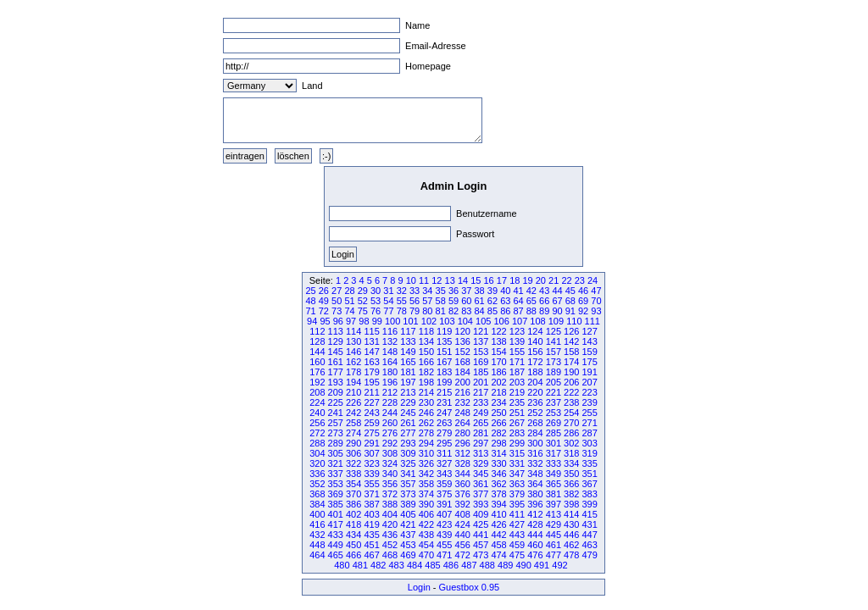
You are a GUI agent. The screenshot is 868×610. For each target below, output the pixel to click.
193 (336, 382)
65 (531, 301)
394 (498, 504)
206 (571, 382)
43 (544, 291)
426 (498, 524)
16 (489, 280)
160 (317, 362)
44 (557, 291)
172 (535, 362)
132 (390, 341)
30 (376, 291)
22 (566, 280)
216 (463, 392)
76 (376, 311)
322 (353, 463)
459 (517, 545)
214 (426, 392)
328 (463, 463)
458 (498, 545)
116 (390, 331)
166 (426, 362)
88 (531, 311)
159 (589, 352)
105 (483, 321)
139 (517, 341)
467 (371, 555)
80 (427, 311)
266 (498, 423)
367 (589, 484)
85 (492, 311)
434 (353, 535)
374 (426, 494)
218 (498, 392)
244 (390, 413)
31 (388, 291)
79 (415, 311)
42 (531, 291)
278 (426, 433)
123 (517, 331)
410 (498, 514)
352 (317, 484)
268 (535, 423)
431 (589, 524)
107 (520, 321)
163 (371, 362)
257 (336, 423)
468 (390, 555)
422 (426, 524)
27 (337, 291)
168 (463, 362)
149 (408, 352)
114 (353, 331)
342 (426, 474)
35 (441, 291)
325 (408, 463)
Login (419, 587)
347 (517, 474)
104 (465, 321)
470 (426, 555)
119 (444, 331)
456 (463, 545)
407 (444, 514)
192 (317, 382)
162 (353, 362)
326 (426, 463)
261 (408, 423)
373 (408, 494)
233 (481, 402)
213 (408, 392)
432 (317, 535)
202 (498, 382)
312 (463, 453)
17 (502, 280)
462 (571, 545)
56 (415, 301)
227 (371, 402)
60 (466, 301)
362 (498, 484)
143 (589, 341)
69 (583, 301)
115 (371, 331)
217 (481, 392)
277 (408, 433)
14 (463, 280)
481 (360, 565)
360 (463, 484)
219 (517, 392)
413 (554, 514)
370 (353, 494)
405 (408, 514)
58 (441, 301)
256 (317, 423)
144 (317, 352)
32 (402, 291)
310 (426, 453)
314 (498, 453)
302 (571, 443)
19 (527, 280)
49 (324, 301)
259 (371, 423)
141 (554, 341)
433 (336, 535)
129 (336, 341)
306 (353, 453)
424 (463, 524)
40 (505, 291)
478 (571, 555)
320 (317, 463)
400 (317, 514)
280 (463, 433)
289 (336, 443)
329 (481, 463)
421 (408, 524)
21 (554, 280)
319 (589, 453)
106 (501, 321)
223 (589, 392)
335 (589, 463)
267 (517, 423)
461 (554, 545)
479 (589, 555)
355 (371, 484)
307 (371, 453)
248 (463, 413)
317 (554, 453)
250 (498, 413)
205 (554, 382)
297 (481, 443)
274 (353, 433)
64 (518, 301)
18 (515, 280)
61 (480, 301)
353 (336, 484)
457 (481, 545)
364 (535, 484)
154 (498, 352)
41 (518, 291)
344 (463, 474)
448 (317, 545)
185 (481, 372)
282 (498, 433)
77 (388, 311)
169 (481, 362)
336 (317, 474)
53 (376, 301)
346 (498, 474)
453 (408, 545)
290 (353, 443)
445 (554, 535)
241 (336, 413)
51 (349, 301)
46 (583, 291)
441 (481, 535)
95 (325, 321)
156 (535, 352)
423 (444, 524)
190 (571, 372)
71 (310, 311)
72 (324, 311)
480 (342, 565)
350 (571, 474)
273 (336, 433)
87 (518, 311)
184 (463, 372)
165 (408, 362)
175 (589, 362)
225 (336, 402)
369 (336, 494)
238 (571, 402)
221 (554, 392)
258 (353, 423)
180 (390, 372)
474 (498, 555)
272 (317, 433)
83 (466, 311)
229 (408, 402)
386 (353, 504)
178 (353, 372)
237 (554, 402)
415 (589, 514)
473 (481, 555)
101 (410, 321)
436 (390, 535)
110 (574, 321)
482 (378, 565)
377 (481, 494)
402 (353, 514)
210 (353, 392)
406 (426, 514)
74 (349, 311)
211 (371, 392)
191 (589, 372)
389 (408, 504)
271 (589, 423)
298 (498, 443)
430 (571, 524)
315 (517, 453)
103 (447, 321)
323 (371, 463)
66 (544, 301)
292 (390, 443)
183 (444, 372)
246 (426, 413)
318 (571, 453)
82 (453, 311)
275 (371, 433)
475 (517, 555)
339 (371, 474)
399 (589, 504)
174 (571, 362)
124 (535, 331)
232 (463, 402)
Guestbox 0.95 (470, 587)
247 (444, 413)
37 (466, 291)
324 (390, 463)
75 (363, 311)
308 (390, 453)
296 (463, 443)
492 (559, 565)
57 (427, 301)
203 (517, 382)
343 (444, 474)
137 (481, 341)
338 (353, 474)
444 (535, 535)
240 (317, 413)
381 (554, 494)
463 (589, 545)
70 (596, 301)
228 (390, 402)
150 (426, 352)
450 (353, 545)
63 (505, 301)
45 (570, 291)
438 (426, 535)
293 (408, 443)
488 (487, 565)
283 (517, 433)
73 (337, 311)
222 (571, 392)
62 (492, 301)
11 (424, 280)
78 (402, 311)
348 (535, 474)
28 (349, 291)
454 (426, 545)
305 (336, 453)
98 (364, 321)
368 (317, 494)
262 (426, 423)
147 (371, 352)
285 (554, 433)
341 (408, 474)
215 (444, 392)
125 (554, 331)
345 (481, 474)
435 (371, 535)
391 (444, 504)
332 (535, 463)
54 (388, 301)
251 (517, 413)
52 (363, 301)
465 (336, 555)
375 (444, 494)
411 (517, 514)
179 (371, 372)
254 (571, 413)
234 (498, 402)
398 (571, 504)
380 (535, 494)
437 (408, 535)
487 (469, 565)
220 (535, 392)
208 (317, 392)
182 (426, 372)
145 (336, 352)
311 (444, 453)
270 (571, 423)
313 (481, 453)
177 (336, 372)
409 (481, 514)
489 (505, 565)
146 (353, 352)
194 (353, 382)
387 (371, 504)
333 (554, 463)
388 (390, 504)
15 (476, 280)
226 (353, 402)
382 (571, 494)
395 (517, 504)
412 (535, 514)
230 (426, 402)
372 (390, 494)
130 (353, 341)
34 (427, 291)
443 (517, 535)
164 (390, 362)
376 (463, 494)
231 (444, 402)
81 (441, 311)
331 (517, 463)
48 (310, 301)
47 (596, 291)
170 (498, 362)
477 (554, 555)
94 (312, 321)
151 (444, 352)
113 (336, 331)
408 (463, 514)
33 (415, 291)
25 (310, 291)
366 (571, 484)
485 (432, 565)
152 (463, 352)
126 (571, 331)
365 (554, 484)
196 (390, 382)
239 (589, 402)
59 (453, 301)
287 (589, 433)
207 (589, 382)
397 (554, 504)
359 (444, 484)
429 (554, 524)
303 (589, 443)
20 (541, 280)
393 (481, 504)
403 (371, 514)
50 (337, 301)
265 (481, 423)
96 (338, 321)
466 (353, 555)
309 (408, 453)
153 (481, 352)
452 (390, 545)
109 (556, 321)
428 (535, 524)
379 (517, 494)
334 (571, 463)
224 (317, 402)
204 (535, 382)
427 (517, 524)
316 (535, 453)
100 (392, 321)
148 (390, 352)
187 (517, 372)
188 (535, 372)
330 (498, 463)
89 (544, 311)
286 (571, 433)
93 (596, 311)
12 (437, 280)
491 (542, 565)
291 (371, 443)
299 (517, 443)
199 (444, 382)
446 (571, 535)
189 (554, 372)
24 (593, 280)
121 (481, 331)
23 (580, 280)
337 (336, 474)
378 (498, 494)
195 (371, 382)
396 (535, 504)
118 (426, 331)
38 (480, 291)
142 (571, 341)
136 (463, 341)
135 (444, 341)
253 (554, 413)
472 (463, 555)
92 (583, 311)
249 (481, 413)
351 (589, 474)
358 (426, 484)
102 (429, 321)
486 (451, 565)
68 (570, 301)
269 (554, 423)
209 (336, 392)
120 (463, 331)
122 (498, 331)
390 (426, 504)
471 (444, 555)
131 (371, 341)
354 (353, 484)
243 (371, 413)
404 (390, 514)
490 (523, 565)
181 (408, 372)
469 (408, 555)
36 (453, 291)
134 (426, 341)
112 (317, 331)
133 (408, 341)
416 (317, 524)
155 (517, 352)
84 (480, 311)
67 (557, 301)
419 (371, 524)
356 (390, 484)
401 (336, 514)
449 (336, 545)
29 (363, 291)
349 (554, 474)
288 (317, 443)
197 (408, 382)
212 (390, 392)
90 (557, 311)
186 (498, 372)
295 (444, 443)
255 (589, 413)
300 (535, 443)
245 (408, 413)
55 (402, 301)
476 (535, 555)
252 (535, 413)
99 (377, 321)
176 (317, 372)
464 (317, 555)
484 (415, 565)
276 (390, 433)
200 (463, 382)
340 (390, 474)
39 (492, 291)
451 (371, 545)
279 (444, 433)
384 (317, 504)
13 (450, 280)
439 (444, 535)
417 (336, 524)
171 (517, 362)
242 (353, 413)
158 (571, 352)
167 (444, 362)
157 (554, 352)
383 (589, 494)
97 (351, 321)
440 (463, 535)
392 (463, 504)
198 (426, 382)
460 (535, 545)
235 (517, 402)
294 (426, 443)
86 (505, 311)
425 (481, 524)
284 (535, 433)
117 (408, 331)
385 (336, 504)
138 (498, 341)
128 (317, 341)
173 (554, 362)
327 (444, 463)
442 (498, 535)
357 (408, 484)
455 (444, 545)
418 (353, 524)
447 (589, 535)
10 (411, 280)
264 (463, 423)
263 (444, 423)
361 (481, 484)
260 (390, 423)
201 (481, 382)
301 (554, 443)
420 (390, 524)
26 (324, 291)
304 (317, 453)
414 (571, 514)
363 (517, 484)
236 (535, 402)
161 (336, 362)
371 (371, 494)
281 (481, 433)
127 (589, 331)
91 (570, 311)
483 (396, 565)
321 (336, 463)
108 (537, 321)
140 (535, 341)
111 (593, 321)
